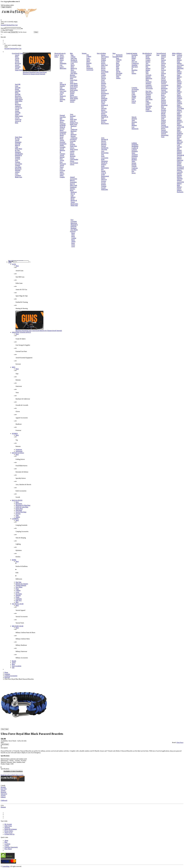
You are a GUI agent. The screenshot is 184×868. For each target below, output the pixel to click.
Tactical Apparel (164, 54)
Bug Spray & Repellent (135, 68)
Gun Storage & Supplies (63, 84)
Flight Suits (73, 146)
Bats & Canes (103, 103)
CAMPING (15, 519)
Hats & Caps (73, 195)
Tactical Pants (163, 58)
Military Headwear (180, 133)
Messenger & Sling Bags (23, 505)
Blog (13, 664)
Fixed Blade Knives (105, 73)
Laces (73, 246)
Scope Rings (62, 138)
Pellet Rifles (19, 101)
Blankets (134, 125)
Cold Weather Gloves (74, 160)
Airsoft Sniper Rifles (19, 69)
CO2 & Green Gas (18, 119)
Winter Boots (73, 242)
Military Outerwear (180, 159)
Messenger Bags (119, 57)
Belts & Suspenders (73, 181)
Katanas (104, 184)
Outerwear (73, 88)
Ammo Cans (62, 94)
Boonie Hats (74, 204)
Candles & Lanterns (135, 149)
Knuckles (104, 100)
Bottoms (72, 75)
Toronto (3, 790)
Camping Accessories (135, 89)
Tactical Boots (163, 94)
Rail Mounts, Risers (62, 120)
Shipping (7, 828)
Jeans (72, 82)
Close (36, 32)
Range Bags (118, 66)
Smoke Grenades (63, 146)
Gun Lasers (62, 66)
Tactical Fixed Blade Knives (165, 127)
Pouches (119, 75)
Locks (147, 104)
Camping (129, 53)
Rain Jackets (74, 97)
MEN (14, 367)
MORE (14, 560)
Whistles (148, 108)
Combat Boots (74, 239)
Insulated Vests (73, 117)
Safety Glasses (62, 173)
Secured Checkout (6, 25)
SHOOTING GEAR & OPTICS (21, 332)
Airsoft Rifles (17, 56)
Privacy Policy (9, 831)
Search (3, 28)
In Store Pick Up (9, 834)
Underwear (74, 138)
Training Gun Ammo (18, 163)
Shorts (88, 66)
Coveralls (148, 75)
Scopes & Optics (63, 54)
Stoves (134, 173)
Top (88, 55)
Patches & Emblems (149, 54)
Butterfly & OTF (105, 118)
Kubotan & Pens (104, 106)
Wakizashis (104, 189)
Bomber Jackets (72, 93)
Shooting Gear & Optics (57, 55)
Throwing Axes (104, 150)
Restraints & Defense (105, 94)
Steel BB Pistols (18, 89)
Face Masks (74, 230)
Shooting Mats (62, 100)
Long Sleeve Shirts (73, 65)
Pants (88, 65)
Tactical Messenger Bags (164, 105)
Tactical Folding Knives (163, 122)
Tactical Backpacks (164, 88)
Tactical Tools (163, 118)
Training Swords (104, 187)
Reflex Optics (62, 59)
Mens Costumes (149, 81)
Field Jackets (74, 90)
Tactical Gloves (163, 78)
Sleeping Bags (134, 123)
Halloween (149, 78)
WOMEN (15, 434)
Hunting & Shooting (18, 170)
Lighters (148, 103)
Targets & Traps (63, 97)
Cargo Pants (74, 80)
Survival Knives (104, 88)
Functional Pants (73, 78)
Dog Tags (148, 91)
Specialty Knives (104, 109)
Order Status (8, 826)
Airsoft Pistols (17, 59)
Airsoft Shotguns (18, 66)
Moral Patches (148, 58)
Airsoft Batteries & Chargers (35, 73)
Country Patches (148, 61)
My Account (8, 824)
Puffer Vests (74, 124)
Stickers (148, 68)
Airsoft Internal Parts (62, 157)
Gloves (72, 148)
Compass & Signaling (135, 64)
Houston (3, 807)
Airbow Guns (17, 173)
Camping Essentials (135, 54)
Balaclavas (74, 223)
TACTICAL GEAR (18, 604)
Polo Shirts (74, 73)
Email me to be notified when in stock (12, 775)
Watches (72, 189)
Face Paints (149, 99)
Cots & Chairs (134, 102)
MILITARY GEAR (18, 626)
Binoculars (63, 68)
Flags (147, 101)
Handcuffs (104, 98)
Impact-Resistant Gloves (73, 156)
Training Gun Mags (18, 166)
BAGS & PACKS (17, 500)
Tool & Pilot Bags (119, 72)
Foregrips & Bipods (63, 124)
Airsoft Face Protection (63, 162)
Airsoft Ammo (17, 110)
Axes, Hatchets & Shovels (104, 139)
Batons (103, 97)
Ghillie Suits (134, 99)
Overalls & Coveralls (73, 140)
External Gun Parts (63, 116)
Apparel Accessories (74, 178)
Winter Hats (74, 205)
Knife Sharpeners (104, 160)
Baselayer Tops (74, 132)
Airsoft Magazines (18, 141)
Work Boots (73, 236)
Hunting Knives (104, 84)
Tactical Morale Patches (163, 113)
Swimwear (90, 68)
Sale (13, 668)
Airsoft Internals (40, 74)
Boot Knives (105, 123)
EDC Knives (105, 57)
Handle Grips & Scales (104, 173)
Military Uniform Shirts (180, 98)
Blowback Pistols (28, 72)
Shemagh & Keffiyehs (74, 226)
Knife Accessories (105, 157)
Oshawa (3, 797)
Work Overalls (72, 144)
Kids (147, 72)
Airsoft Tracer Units (62, 167)
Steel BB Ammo (18, 114)
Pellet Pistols (19, 99)
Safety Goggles (62, 176)
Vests (72, 114)
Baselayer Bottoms (74, 135)
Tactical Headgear (164, 81)
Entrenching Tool (105, 154)
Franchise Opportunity (11, 847)
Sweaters (73, 72)
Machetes (104, 115)
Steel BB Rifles (18, 92)
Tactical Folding (103, 59)
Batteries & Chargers (149, 94)
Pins (147, 67)
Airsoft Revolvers (18, 63)
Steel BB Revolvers (18, 95)
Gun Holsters (62, 89)
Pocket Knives (103, 63)
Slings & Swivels (62, 128)
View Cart (15, 25)
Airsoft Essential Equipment (63, 142)
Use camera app (17, 32)
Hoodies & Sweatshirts (74, 61)
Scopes (62, 57)
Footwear (73, 231)
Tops (72, 55)
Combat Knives (103, 76)
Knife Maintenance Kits (105, 168)
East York (4, 789)
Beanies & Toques (74, 201)
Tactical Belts (163, 74)
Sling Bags (118, 69)
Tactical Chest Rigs (164, 91)
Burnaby (3, 787)
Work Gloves (74, 149)
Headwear (74, 192)
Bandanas (74, 228)
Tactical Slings (163, 98)
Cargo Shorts (74, 85)
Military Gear (174, 54)
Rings (72, 190)
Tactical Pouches (164, 109)
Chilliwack (4, 800)
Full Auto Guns (38, 72)
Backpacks (119, 55)
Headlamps (135, 146)
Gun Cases (63, 91)
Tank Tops (74, 58)
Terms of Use (8, 833)
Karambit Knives (104, 121)
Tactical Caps (163, 71)
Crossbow (18, 175)
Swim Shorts (74, 87)
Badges (148, 70)
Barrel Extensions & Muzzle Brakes (63, 133)
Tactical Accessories (165, 84)
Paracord (134, 91)
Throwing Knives (104, 113)
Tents (133, 120)
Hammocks (135, 129)
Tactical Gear (159, 54)
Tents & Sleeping (134, 118)
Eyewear (62, 170)
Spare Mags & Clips (19, 138)
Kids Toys (19, 600)
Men (71, 53)
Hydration (135, 151)
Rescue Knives (103, 69)
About (14, 663)
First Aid (134, 62)
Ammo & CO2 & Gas (19, 107)
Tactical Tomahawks (105, 147)
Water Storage (134, 162)
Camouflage (6, 866)
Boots (73, 233)
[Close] (2, 30)
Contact (7, 846)
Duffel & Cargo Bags (119, 61)
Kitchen (134, 165)
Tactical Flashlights (164, 131)
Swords (103, 183)
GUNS (14, 264)
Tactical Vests (163, 68)
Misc (17, 602)
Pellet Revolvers (18, 104)
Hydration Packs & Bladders (135, 158)
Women (84, 53)
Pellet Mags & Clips (19, 150)
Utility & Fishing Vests (74, 122)
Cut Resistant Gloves (74, 164)
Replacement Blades (105, 177)
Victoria (3, 795)
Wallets (118, 78)
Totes (118, 76)
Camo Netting (134, 95)
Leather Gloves (72, 152)
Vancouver (4, 794)
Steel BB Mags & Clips (18, 145)
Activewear (90, 70)
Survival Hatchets (104, 144)
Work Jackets (74, 98)
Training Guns (18, 160)
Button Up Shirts (74, 69)
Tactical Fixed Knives (103, 80)
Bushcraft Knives (104, 91)
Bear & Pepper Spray (134, 58)
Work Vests (73, 119)
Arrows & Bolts (18, 122)
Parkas (72, 95)
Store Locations (17, 666)
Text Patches (148, 64)
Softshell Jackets (73, 101)
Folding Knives (103, 54)
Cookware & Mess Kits (135, 170)
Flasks (148, 109)
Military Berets (73, 198)
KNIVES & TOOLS (18, 453)
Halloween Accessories (149, 88)
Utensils (134, 166)
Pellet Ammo (19, 116)
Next (7, 729)
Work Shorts (74, 83)
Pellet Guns (18, 98)
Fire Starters (134, 73)
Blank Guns (19, 177)
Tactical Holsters (164, 101)
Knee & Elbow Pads (74, 185)
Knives (99, 53)
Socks (73, 245)
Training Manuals (148, 97)
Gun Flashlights (63, 63)
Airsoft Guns (19, 53)
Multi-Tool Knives (104, 66)
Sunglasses (73, 187)
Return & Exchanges (11, 829)
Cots (133, 127)
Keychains (149, 106)
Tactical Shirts (163, 61)
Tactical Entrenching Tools (165, 135)
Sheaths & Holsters (104, 164)
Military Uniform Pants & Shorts (180, 56)
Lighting (134, 143)
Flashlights (135, 145)
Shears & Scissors (104, 180)
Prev (3, 729)
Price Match (8, 849)
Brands (14, 661)
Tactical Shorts (163, 64)
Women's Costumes (149, 84)
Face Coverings (74, 221)
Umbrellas (149, 111)
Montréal (3, 792)
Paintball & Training (18, 156)
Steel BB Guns (18, 85)
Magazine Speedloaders (19, 153)
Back (17, 266)
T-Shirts (73, 57)
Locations (7, 844)
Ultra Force (180, 742)
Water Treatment (135, 154)
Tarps (133, 93)
